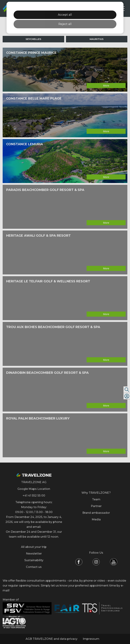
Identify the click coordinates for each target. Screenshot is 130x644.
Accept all (65, 15)
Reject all (65, 24)
